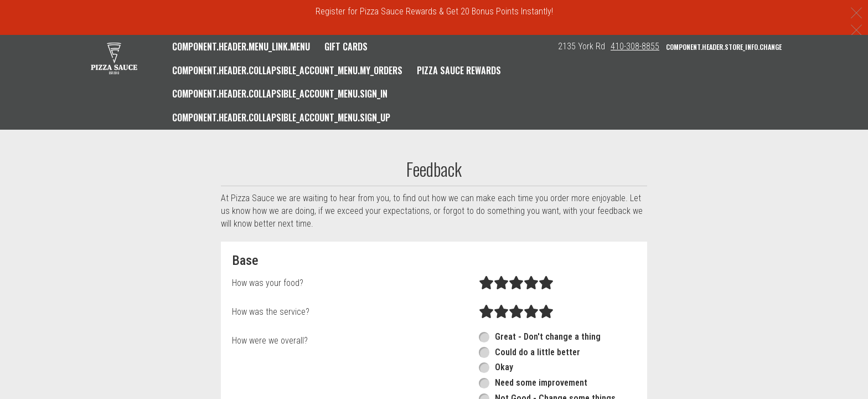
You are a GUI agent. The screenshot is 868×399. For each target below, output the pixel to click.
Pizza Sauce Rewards (459, 70)
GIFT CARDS (346, 47)
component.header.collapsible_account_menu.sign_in (280, 94)
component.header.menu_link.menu (241, 47)
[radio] (486, 283)
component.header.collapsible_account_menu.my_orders (287, 70)
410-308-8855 (635, 46)
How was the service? (271, 312)
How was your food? (268, 283)
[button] (114, 58)
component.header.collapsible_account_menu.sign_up (281, 117)
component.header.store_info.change (724, 47)
